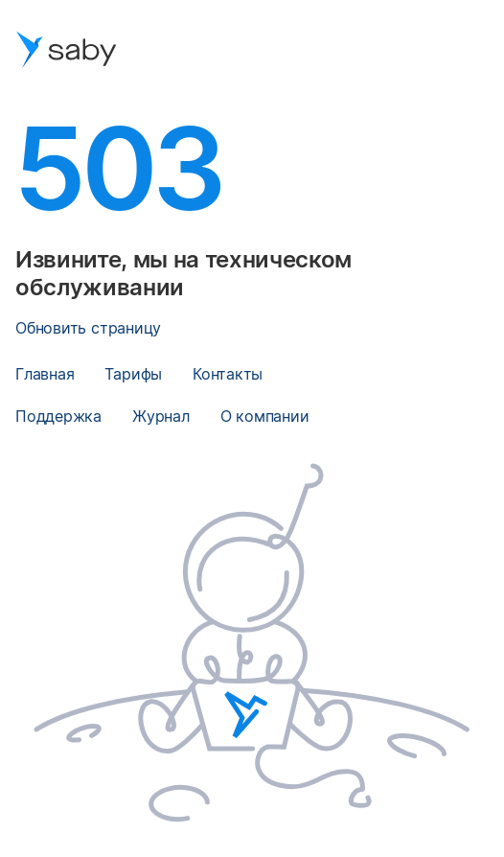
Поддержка (58, 416)
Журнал (161, 416)
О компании (265, 416)
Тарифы (133, 374)
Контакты (228, 374)
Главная (45, 374)
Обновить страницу (88, 328)
